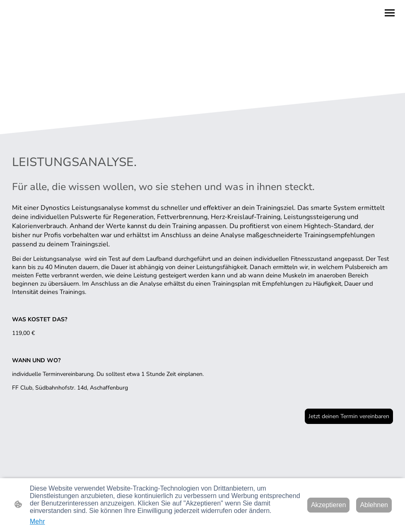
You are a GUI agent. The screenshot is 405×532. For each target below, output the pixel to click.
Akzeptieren (329, 505)
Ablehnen (374, 505)
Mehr (37, 521)
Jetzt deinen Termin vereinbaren (349, 416)
